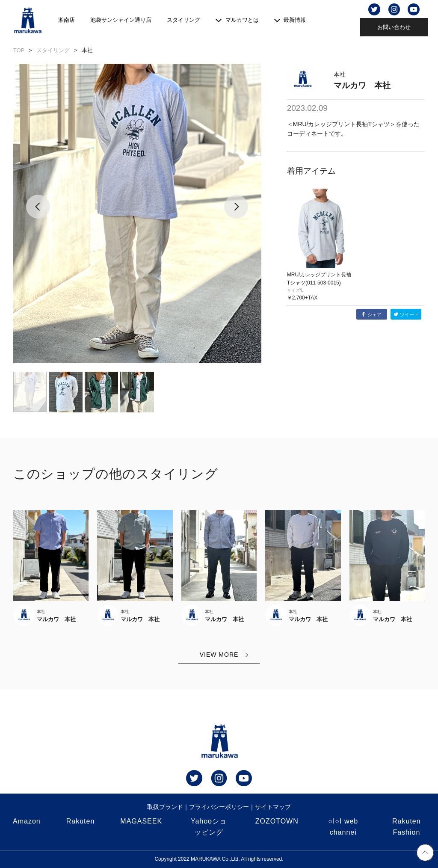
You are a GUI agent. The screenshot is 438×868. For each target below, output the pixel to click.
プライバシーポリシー (219, 807)
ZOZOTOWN (277, 821)
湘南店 (67, 20)
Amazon (27, 821)
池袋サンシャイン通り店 (121, 20)
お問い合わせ (394, 27)
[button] (38, 213)
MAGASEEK (141, 821)
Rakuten (81, 821)
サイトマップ (273, 807)
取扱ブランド (165, 807)
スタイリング (183, 20)
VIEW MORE (219, 655)
